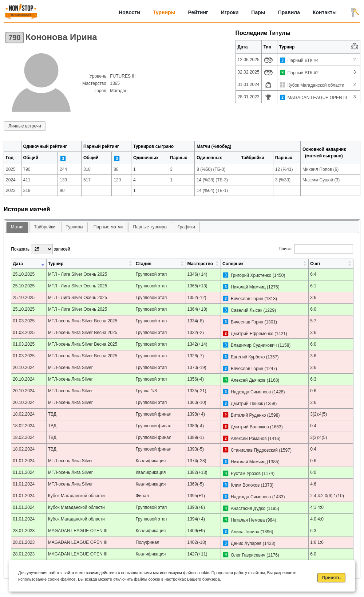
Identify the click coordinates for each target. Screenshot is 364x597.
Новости (129, 12)
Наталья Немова (248, 520)
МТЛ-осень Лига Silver (70, 368)
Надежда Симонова (251, 392)
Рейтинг (198, 12)
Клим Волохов (245, 485)
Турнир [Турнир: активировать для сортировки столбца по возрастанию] (56, 264)
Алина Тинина (245, 532)
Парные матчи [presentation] (108, 227)
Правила (289, 12)
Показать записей (40, 249)
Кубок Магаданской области (316, 85)
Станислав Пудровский (254, 450)
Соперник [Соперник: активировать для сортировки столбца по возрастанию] (233, 264)
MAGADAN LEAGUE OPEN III (317, 98)
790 (14, 38)
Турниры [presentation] (75, 227)
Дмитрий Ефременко (252, 334)
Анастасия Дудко (248, 508)
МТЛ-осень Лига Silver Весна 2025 (83, 321)
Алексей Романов (249, 439)
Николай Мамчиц (248, 287)
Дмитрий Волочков (250, 427)
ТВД (52, 414)
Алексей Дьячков (248, 380)
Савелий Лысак (246, 310)
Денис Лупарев (246, 543)
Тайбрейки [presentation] (45, 227)
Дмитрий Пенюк (247, 404)
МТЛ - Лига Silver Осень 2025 (78, 274)
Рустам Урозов (246, 474)
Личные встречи (25, 126)
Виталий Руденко (248, 415)
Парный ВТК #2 (303, 73)
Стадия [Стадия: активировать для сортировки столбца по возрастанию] (144, 264)
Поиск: (316, 249)
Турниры (164, 12)
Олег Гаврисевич (248, 555)
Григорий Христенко (251, 275)
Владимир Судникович (254, 345)
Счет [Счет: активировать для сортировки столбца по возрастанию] (315, 264)
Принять (331, 578)
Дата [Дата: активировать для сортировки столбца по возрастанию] (18, 264)
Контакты (325, 12)
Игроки (230, 12)
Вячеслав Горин (247, 299)
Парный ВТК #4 (303, 60)
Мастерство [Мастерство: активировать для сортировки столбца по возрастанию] (200, 264)
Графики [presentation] (186, 227)
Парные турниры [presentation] (150, 227)
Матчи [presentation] (17, 227)
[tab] (17, 227)
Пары (258, 12)
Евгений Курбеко (248, 357)
